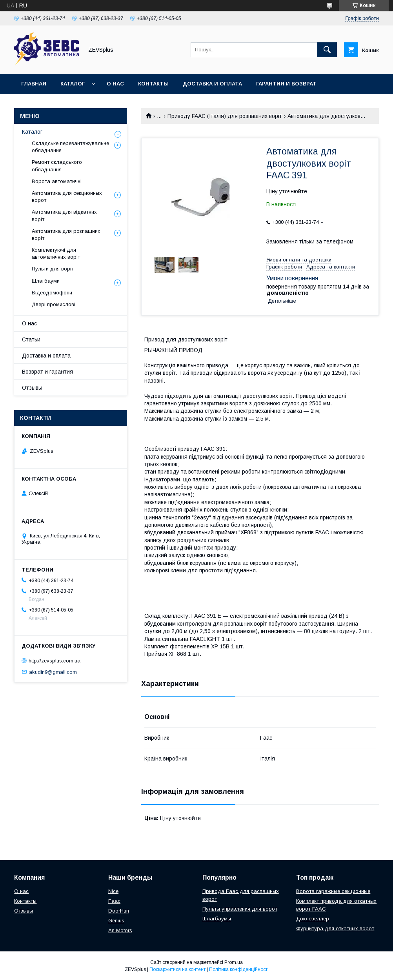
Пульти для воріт (53, 269)
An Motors (120, 930)
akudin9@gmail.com (53, 672)
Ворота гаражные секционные (333, 891)
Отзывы (32, 388)
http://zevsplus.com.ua (55, 661)
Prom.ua (234, 962)
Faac (114, 901)
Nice (113, 891)
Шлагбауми (46, 281)
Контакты (153, 84)
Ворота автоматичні (57, 181)
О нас (115, 84)
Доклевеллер (313, 919)
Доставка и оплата (212, 84)
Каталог (73, 84)
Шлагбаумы (217, 919)
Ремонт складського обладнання (57, 166)
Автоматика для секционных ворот (67, 197)
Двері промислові (54, 304)
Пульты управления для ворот (240, 909)
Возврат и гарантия (47, 372)
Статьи (31, 339)
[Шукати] (327, 50)
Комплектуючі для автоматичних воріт (56, 253)
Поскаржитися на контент (177, 969)
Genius (116, 921)
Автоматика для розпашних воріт (66, 235)
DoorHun (119, 911)
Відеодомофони (52, 293)
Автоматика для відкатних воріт (64, 215)
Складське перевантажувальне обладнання (70, 147)
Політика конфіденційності (239, 969)
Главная (34, 84)
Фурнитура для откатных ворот (335, 928)
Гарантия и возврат (286, 84)
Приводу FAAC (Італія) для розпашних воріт (225, 116)
